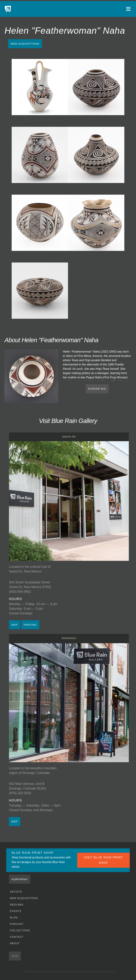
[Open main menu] (129, 9)
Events (16, 911)
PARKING (30, 625)
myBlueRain (20, 879)
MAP (15, 625)
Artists (16, 892)
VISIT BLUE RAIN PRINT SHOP (103, 860)
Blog (14, 918)
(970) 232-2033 (20, 793)
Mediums (17, 905)
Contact (17, 937)
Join (15, 956)
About (15, 943)
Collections (20, 930)
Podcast (17, 924)
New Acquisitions (25, 44)
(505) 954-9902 (20, 592)
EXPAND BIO (97, 389)
